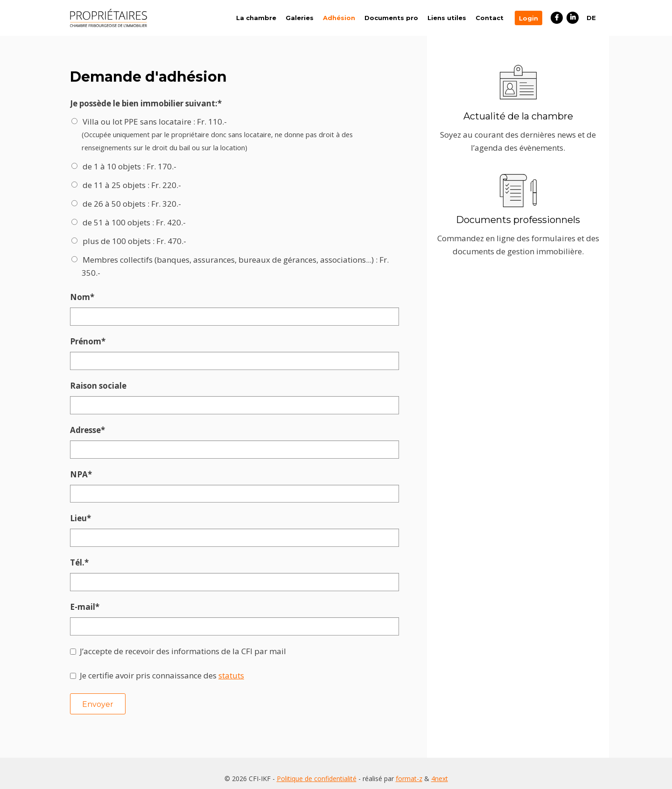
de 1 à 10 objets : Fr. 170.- (129, 166)
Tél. (92, 560)
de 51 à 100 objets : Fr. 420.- (134, 222)
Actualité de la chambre (518, 116)
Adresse (92, 429)
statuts (231, 672)
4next (440, 770)
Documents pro (391, 18)
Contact (490, 18)
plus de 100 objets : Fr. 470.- (134, 241)
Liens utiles (447, 18)
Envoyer (98, 701)
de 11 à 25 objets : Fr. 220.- (132, 185)
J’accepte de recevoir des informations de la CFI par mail (183, 648)
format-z (409, 770)
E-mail (92, 604)
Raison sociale (98, 385)
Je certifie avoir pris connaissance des (162, 672)
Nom (92, 297)
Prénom (92, 341)
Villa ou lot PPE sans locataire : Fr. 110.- (238, 135)
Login (528, 18)
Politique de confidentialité (317, 770)
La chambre (256, 18)
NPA (92, 473)
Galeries (300, 18)
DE (591, 18)
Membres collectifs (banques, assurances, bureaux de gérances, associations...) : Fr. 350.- (235, 266)
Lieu (92, 517)
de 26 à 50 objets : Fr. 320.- (132, 204)
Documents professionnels (518, 220)
